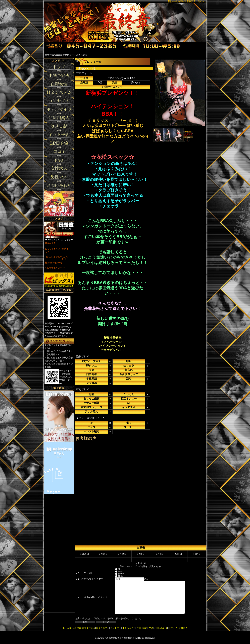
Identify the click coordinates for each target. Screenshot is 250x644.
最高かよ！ (50, 243)
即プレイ (173, 628)
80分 (116, 571)
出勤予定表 (76, 628)
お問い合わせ (161, 628)
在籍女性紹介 (89, 628)
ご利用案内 (142, 628)
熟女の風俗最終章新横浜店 (122, 638)
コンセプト (116, 628)
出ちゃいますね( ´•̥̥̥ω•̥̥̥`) (56, 257)
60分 (116, 569)
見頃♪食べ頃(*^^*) (53, 263)
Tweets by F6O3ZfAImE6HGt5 (59, 286)
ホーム (66, 628)
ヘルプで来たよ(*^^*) (55, 268)
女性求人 (183, 628)
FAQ (151, 628)
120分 (116, 576)
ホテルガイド (129, 628)
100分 (116, 574)
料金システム (103, 628)
